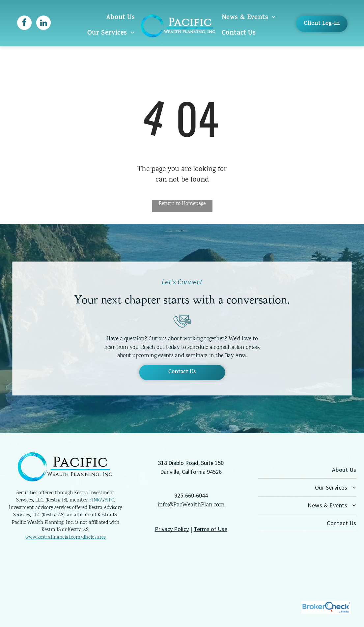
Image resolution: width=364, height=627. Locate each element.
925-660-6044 (191, 495)
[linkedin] (43, 24)
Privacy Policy (172, 529)
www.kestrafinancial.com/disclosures (66, 538)
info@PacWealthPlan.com (191, 505)
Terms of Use (210, 529)
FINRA (96, 500)
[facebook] (24, 24)
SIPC (109, 500)
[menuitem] (121, 18)
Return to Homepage (182, 204)
